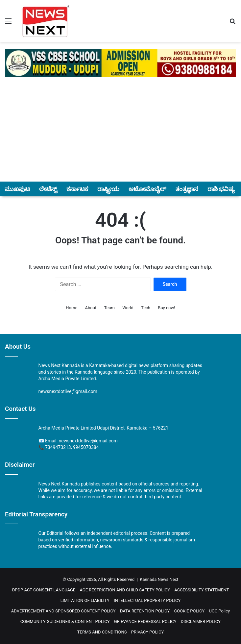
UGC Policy (219, 611)
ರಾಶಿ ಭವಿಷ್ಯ (221, 189)
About (91, 308)
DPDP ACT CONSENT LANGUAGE (44, 590)
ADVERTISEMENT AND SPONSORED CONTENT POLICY (63, 611)
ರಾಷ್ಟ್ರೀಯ (108, 189)
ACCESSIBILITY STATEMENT (202, 590)
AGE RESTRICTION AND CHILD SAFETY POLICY (125, 590)
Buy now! (166, 308)
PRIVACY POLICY (147, 632)
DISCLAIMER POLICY (201, 621)
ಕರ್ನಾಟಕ (77, 189)
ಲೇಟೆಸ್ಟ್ (48, 189)
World (128, 308)
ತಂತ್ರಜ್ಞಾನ (187, 189)
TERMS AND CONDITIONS (102, 632)
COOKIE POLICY (190, 611)
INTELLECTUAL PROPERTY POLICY (147, 600)
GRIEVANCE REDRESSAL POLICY (145, 621)
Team (109, 308)
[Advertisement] (120, 133)
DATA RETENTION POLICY (145, 611)
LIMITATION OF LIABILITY (85, 600)
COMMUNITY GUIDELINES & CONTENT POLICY (65, 621)
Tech (146, 308)
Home (72, 308)
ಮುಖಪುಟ (17, 189)
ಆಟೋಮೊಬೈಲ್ (147, 189)
